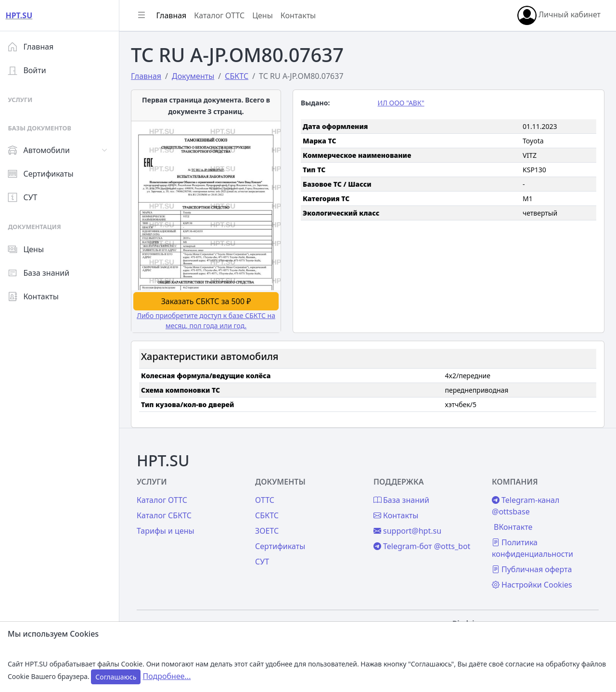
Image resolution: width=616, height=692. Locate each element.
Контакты (37, 296)
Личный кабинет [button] (559, 15)
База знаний (42, 273)
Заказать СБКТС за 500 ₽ (209, 299)
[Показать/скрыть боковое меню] (145, 15)
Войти (31, 70)
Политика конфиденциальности (533, 546)
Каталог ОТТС (223, 15)
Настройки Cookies (533, 583)
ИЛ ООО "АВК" (403, 103)
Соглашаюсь (116, 677)
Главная (34, 47)
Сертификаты (44, 174)
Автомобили (42, 150)
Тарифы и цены (169, 529)
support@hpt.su (409, 529)
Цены (30, 249)
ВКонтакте (514, 525)
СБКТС (270, 513)
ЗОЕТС (270, 529)
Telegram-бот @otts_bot (424, 544)
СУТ (26, 197)
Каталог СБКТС (168, 513)
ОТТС (268, 498)
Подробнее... (167, 676)
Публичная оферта (533, 567)
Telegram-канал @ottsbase (526, 504)
